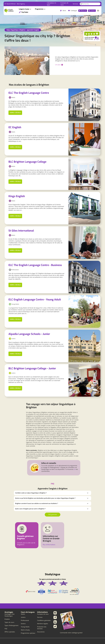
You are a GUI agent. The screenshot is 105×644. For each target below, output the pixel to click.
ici (75, 469)
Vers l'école (15, 113)
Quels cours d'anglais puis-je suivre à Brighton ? (30, 509)
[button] (46, 59)
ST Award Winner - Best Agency (15, 4)
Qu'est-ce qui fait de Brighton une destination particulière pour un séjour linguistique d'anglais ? (45, 498)
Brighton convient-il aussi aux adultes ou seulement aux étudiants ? (37, 503)
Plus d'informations (49, 545)
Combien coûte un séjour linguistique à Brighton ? (31, 493)
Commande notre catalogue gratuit (71, 633)
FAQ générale (53, 515)
